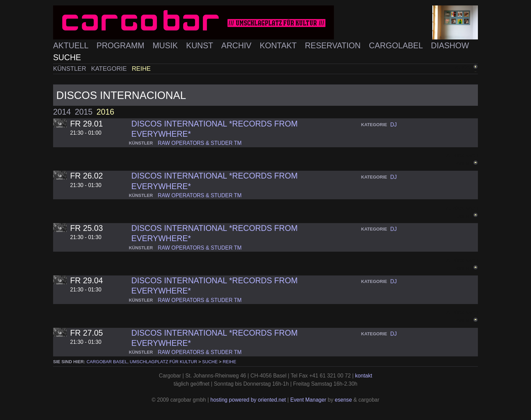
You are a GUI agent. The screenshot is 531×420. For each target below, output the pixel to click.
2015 (84, 112)
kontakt (364, 376)
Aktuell (72, 46)
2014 (62, 112)
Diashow (450, 46)
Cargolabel (397, 46)
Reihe (141, 69)
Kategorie (110, 69)
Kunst (201, 46)
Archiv (237, 46)
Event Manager (308, 400)
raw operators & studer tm (199, 143)
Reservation (334, 46)
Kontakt (279, 46)
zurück (463, 68)
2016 (105, 112)
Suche (67, 57)
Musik (166, 46)
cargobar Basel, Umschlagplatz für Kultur (142, 362)
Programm (122, 46)
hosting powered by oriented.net (248, 400)
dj (394, 125)
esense (343, 400)
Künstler (70, 69)
